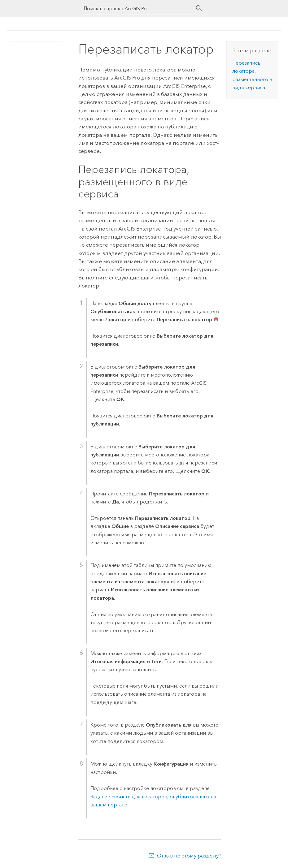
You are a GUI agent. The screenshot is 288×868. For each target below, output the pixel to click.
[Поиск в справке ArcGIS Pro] (138, 9)
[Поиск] (199, 8)
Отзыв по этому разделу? (189, 856)
